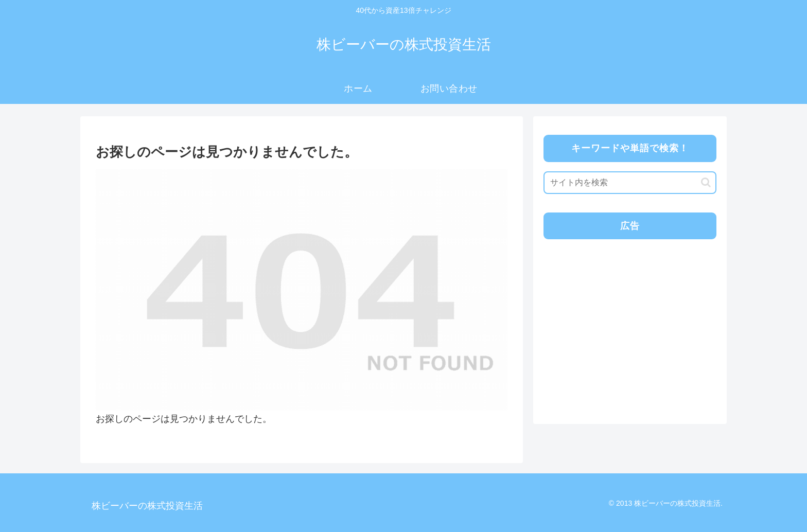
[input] (630, 183)
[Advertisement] (629, 320)
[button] (706, 182)
